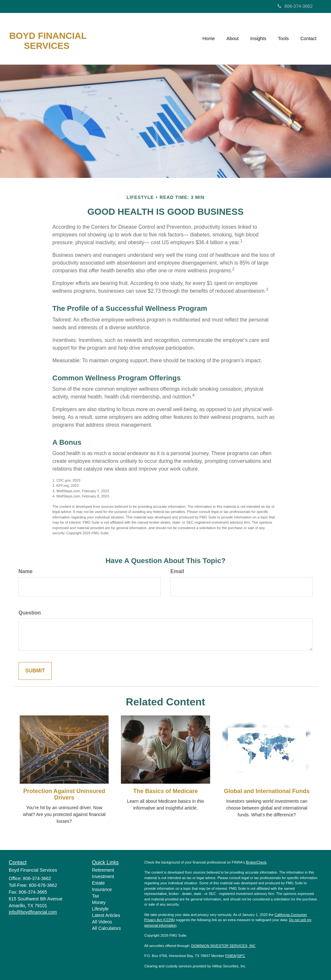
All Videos (102, 922)
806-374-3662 (295, 6)
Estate (99, 883)
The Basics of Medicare (165, 791)
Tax (96, 896)
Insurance (102, 889)
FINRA (231, 956)
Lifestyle (100, 909)
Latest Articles (106, 915)
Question (30, 613)
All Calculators (107, 928)
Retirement (103, 870)
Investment (103, 877)
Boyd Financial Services (48, 41)
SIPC (241, 956)
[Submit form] (35, 671)
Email (177, 571)
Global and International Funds (267, 791)
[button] (233, 38)
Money (99, 902)
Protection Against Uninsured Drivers (64, 794)
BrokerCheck (256, 862)
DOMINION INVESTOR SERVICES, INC (223, 946)
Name (26, 571)
